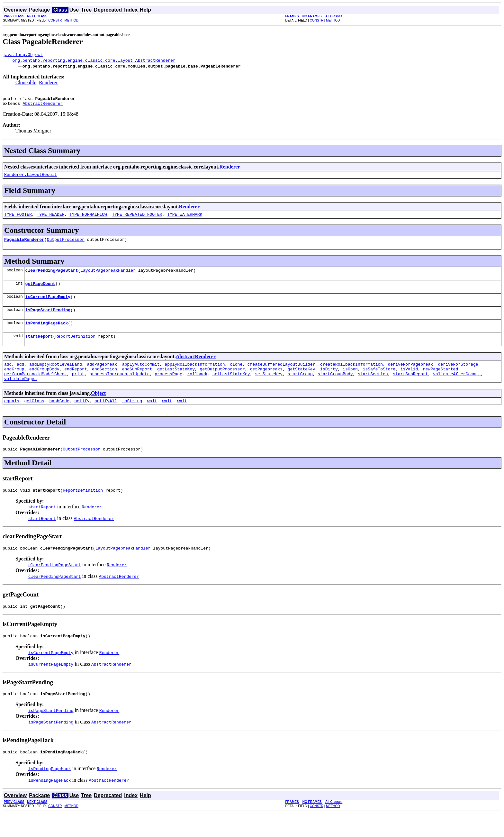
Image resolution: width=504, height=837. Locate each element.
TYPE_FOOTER (18, 219)
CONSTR (55, 20)
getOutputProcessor (222, 382)
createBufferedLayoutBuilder (281, 377)
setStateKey (269, 388)
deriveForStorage (458, 377)
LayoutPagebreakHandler (108, 277)
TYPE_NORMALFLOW (88, 219)
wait (152, 417)
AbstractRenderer (43, 106)
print (78, 388)
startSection (373, 388)
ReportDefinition (75, 348)
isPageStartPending (48, 319)
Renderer (48, 83)
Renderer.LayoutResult (31, 178)
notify (82, 417)
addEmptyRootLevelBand (56, 377)
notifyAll (106, 417)
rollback (197, 388)
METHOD (72, 20)
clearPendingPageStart (52, 277)
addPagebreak (102, 377)
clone (236, 377)
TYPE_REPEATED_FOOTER (137, 219)
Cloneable (26, 83)
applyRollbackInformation (195, 377)
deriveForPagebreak (410, 377)
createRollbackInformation (351, 377)
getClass (34, 417)
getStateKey (301, 382)
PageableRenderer (24, 245)
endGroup (14, 382)
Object (98, 409)
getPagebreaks (266, 382)
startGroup (300, 388)
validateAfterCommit (457, 388)
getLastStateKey (176, 382)
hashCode (59, 417)
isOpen (350, 382)
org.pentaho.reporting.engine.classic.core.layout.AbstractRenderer (94, 61)
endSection (104, 382)
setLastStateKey (231, 388)
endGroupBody (44, 382)
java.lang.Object (23, 55)
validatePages (20, 394)
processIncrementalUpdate (119, 388)
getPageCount (40, 291)
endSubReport (137, 382)
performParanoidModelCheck (36, 388)
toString (132, 417)
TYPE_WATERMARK (185, 219)
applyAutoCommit (141, 377)
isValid (409, 382)
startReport (39, 348)
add (8, 377)
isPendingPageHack (47, 333)
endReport (76, 382)
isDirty (329, 382)
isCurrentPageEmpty (48, 305)
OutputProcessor (66, 245)
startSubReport (410, 388)
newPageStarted (441, 382)
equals (12, 417)
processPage (168, 388)
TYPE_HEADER (50, 219)
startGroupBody (335, 388)
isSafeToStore (379, 382)
